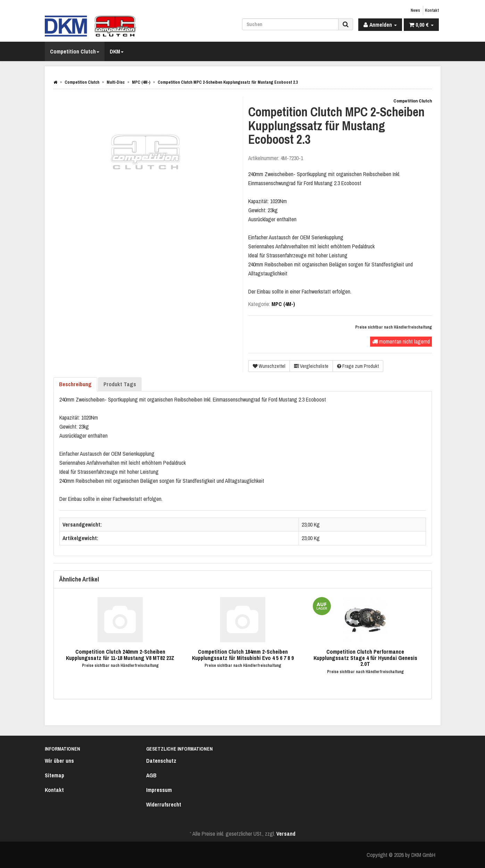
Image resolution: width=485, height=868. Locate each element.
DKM (117, 51)
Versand (286, 834)
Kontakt (432, 10)
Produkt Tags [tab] (120, 384)
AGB (151, 775)
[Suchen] (290, 24)
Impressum (159, 790)
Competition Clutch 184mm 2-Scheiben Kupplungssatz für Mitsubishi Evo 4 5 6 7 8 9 (243, 655)
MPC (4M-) (283, 304)
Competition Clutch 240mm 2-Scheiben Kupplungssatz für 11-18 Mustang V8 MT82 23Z (120, 655)
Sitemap (55, 775)
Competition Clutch (75, 51)
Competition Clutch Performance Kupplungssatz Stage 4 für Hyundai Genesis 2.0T (365, 658)
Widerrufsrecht (164, 804)
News (415, 10)
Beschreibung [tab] (75, 384)
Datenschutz (161, 761)
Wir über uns (59, 761)
